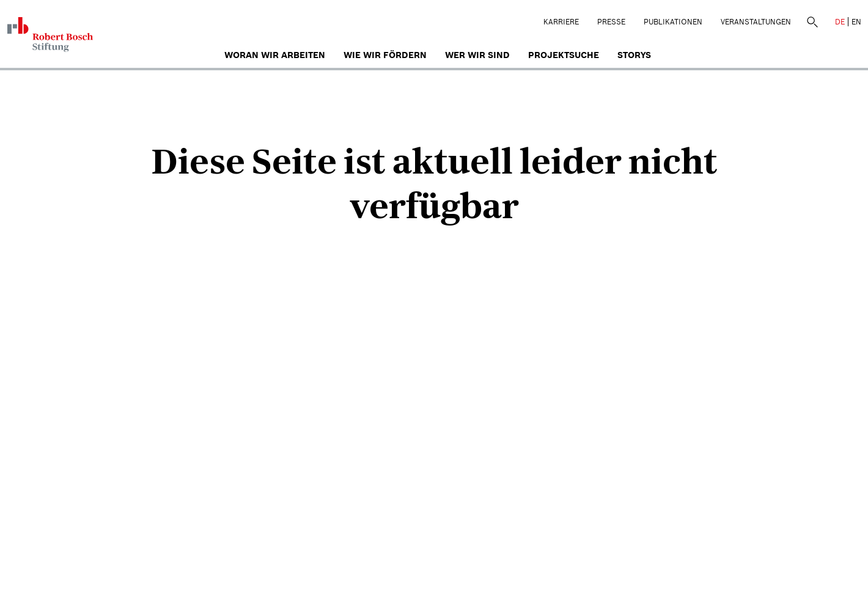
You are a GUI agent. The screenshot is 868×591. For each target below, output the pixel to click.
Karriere (561, 22)
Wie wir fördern (385, 55)
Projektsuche (564, 55)
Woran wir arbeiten (275, 55)
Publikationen (673, 22)
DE (840, 22)
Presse (611, 22)
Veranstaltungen (756, 22)
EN (856, 22)
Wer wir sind (477, 55)
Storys (634, 55)
